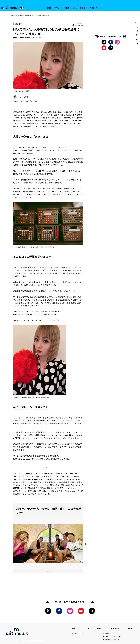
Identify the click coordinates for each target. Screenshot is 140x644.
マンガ (58, 8)
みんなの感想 (78, 25)
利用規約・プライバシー (112, 636)
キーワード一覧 (78, 634)
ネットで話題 (79, 8)
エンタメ (13, 15)
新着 (49, 8)
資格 (27, 101)
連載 (67, 8)
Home (8, 15)
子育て (21, 101)
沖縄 (15, 101)
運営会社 (106, 634)
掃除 (36, 101)
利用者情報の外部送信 (111, 639)
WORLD (94, 8)
